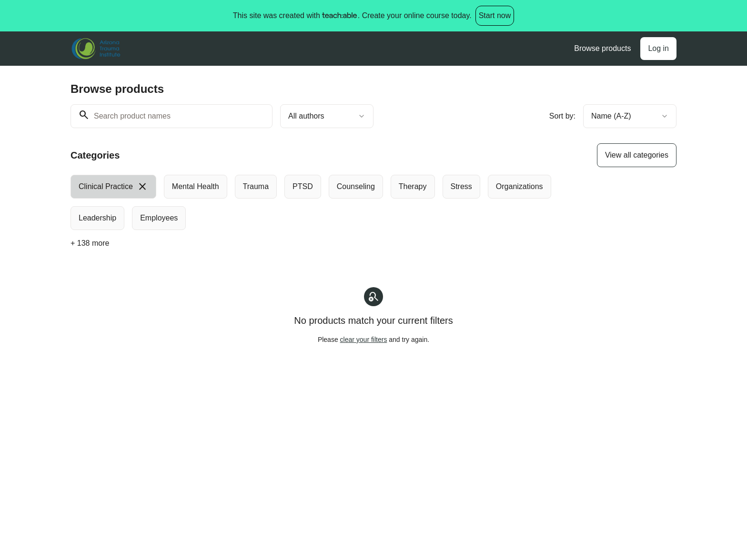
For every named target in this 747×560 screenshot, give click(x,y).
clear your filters (364, 340)
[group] (334, 202)
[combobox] (327, 116)
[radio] (113, 187)
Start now (495, 15)
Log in (658, 48)
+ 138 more (90, 243)
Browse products (602, 48)
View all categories (637, 155)
